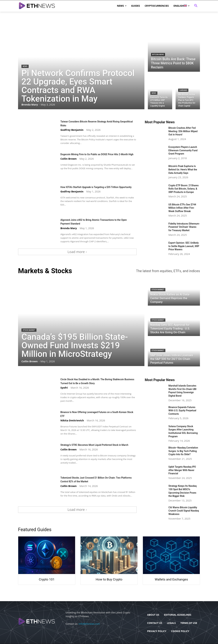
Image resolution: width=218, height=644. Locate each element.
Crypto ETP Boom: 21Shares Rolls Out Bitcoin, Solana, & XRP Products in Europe (184, 189)
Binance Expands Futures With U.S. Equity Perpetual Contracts (182, 411)
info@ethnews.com (89, 624)
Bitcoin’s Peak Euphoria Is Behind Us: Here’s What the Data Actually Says (183, 169)
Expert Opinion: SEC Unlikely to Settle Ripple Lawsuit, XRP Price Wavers (184, 246)
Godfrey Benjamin (72, 130)
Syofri (64, 387)
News (25, 66)
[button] (196, 6)
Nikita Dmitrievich (72, 420)
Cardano (183, 90)
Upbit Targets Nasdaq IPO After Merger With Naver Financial (182, 470)
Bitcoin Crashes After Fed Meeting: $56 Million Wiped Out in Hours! (183, 131)
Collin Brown (69, 162)
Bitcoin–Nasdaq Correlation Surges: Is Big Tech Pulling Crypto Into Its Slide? (183, 451)
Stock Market (29, 330)
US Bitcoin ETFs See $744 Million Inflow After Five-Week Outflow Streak (182, 208)
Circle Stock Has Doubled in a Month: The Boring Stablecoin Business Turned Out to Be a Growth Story (95, 381)
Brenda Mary (69, 228)
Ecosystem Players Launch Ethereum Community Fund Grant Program (183, 150)
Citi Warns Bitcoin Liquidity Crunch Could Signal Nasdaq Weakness (184, 511)
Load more (77, 252)
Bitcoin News (158, 55)
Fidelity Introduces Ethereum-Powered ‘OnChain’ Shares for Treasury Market (184, 227)
